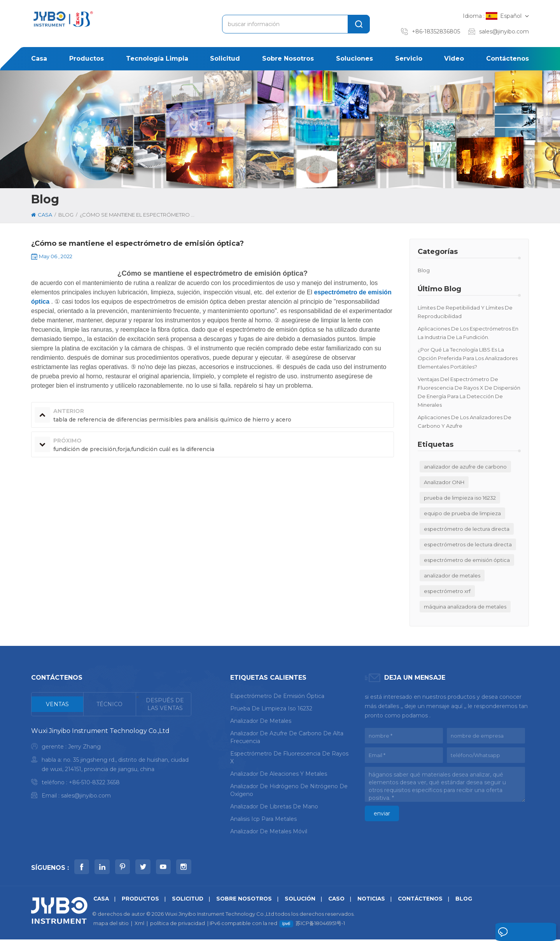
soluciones (354, 59)
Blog (424, 270)
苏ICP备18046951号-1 (320, 925)
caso (345, 900)
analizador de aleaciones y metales (279, 774)
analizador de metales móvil (269, 831)
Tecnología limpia (157, 59)
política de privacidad (178, 925)
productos (87, 59)
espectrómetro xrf (447, 591)
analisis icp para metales (263, 819)
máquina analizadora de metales (465, 607)
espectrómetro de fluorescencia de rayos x (289, 757)
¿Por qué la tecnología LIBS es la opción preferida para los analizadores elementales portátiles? (468, 358)
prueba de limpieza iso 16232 (460, 498)
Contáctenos (507, 59)
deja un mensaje (518, 932)
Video (454, 59)
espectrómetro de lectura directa (467, 529)
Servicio (409, 59)
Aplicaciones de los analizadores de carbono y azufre (465, 422)
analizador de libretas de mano (274, 806)
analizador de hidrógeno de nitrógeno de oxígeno (289, 790)
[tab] (58, 704)
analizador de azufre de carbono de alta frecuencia (287, 737)
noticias (381, 900)
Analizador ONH (444, 482)
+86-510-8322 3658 (94, 782)
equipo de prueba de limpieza (462, 513)
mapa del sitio (111, 925)
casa (39, 59)
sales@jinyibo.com (504, 31)
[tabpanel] (111, 765)
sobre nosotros (288, 59)
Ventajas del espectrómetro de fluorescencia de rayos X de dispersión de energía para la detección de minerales (469, 392)
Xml (139, 925)
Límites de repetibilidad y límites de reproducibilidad (465, 312)
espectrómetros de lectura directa (468, 544)
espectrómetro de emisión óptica (467, 560)
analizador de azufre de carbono (465, 467)
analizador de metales (452, 575)
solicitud (225, 59)
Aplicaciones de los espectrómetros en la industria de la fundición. (468, 333)
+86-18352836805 (436, 31)
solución (307, 900)
